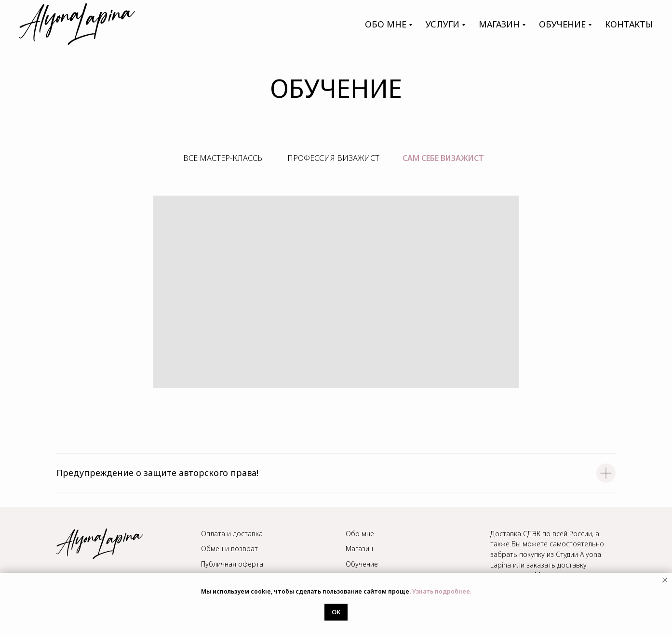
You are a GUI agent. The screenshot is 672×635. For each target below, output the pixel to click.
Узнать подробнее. (442, 591)
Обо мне (386, 24)
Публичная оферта (232, 564)
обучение (562, 24)
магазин (499, 24)
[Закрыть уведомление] (665, 580)
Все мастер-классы (224, 158)
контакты (629, 24)
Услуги (443, 24)
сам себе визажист (443, 158)
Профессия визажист (333, 158)
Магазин (359, 549)
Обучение (362, 564)
